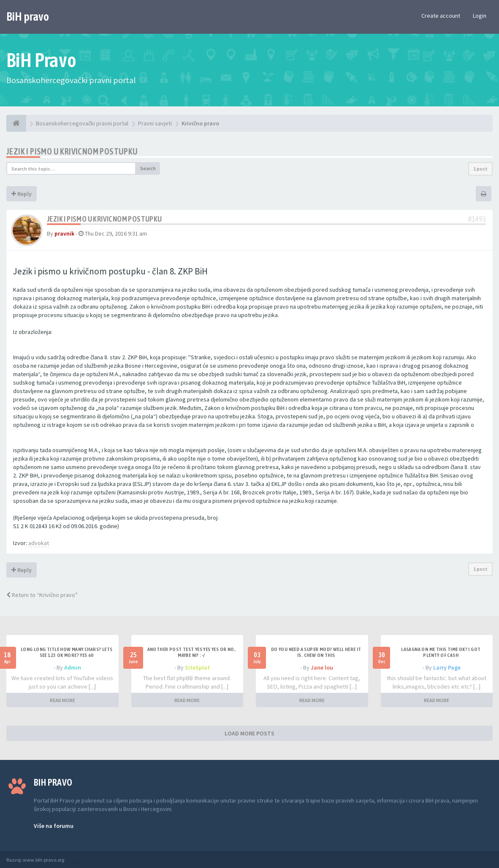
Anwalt (73, 860)
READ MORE (62, 700)
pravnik (64, 233)
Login (480, 16)
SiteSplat (197, 667)
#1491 (477, 219)
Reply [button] (22, 194)
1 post (480, 169)
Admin (73, 667)
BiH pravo (28, 16)
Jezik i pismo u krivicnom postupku (72, 151)
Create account (441, 16)
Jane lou (322, 667)
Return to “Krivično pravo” (42, 595)
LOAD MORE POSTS (250, 733)
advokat (39, 543)
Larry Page (447, 667)
